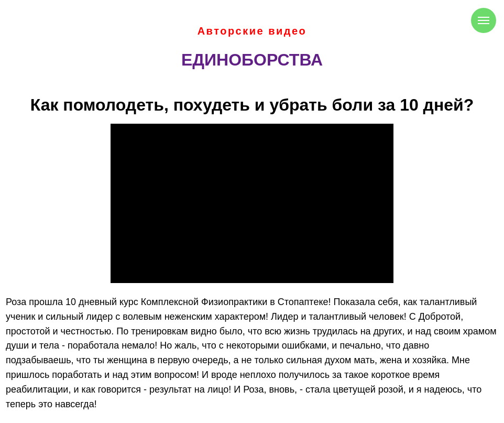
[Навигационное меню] (484, 20)
